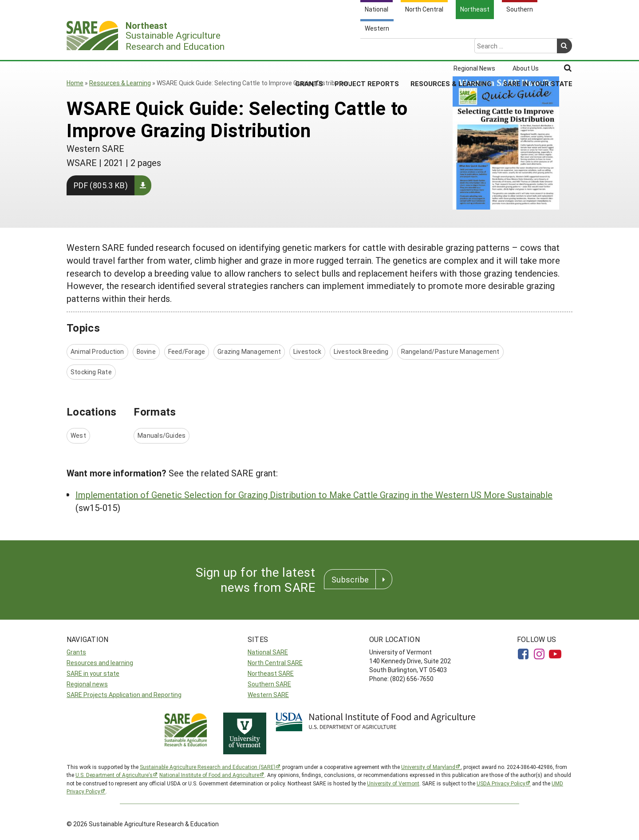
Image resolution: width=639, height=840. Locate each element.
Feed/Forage (187, 351)
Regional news (87, 684)
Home (75, 83)
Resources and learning (100, 663)
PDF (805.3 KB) (101, 185)
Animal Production (97, 351)
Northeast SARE (271, 673)
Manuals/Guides (162, 435)
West (78, 435)
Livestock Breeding (361, 351)
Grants (309, 48)
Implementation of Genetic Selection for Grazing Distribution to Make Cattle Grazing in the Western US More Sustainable (314, 495)
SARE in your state (93, 673)
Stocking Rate (91, 372)
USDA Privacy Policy (501, 783)
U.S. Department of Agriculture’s (114, 775)
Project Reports (367, 48)
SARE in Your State (538, 48)
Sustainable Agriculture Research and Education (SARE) (208, 767)
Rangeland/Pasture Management (450, 351)
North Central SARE (275, 663)
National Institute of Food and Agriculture (209, 775)
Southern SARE (269, 684)
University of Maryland (428, 767)
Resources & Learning (451, 48)
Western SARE (268, 695)
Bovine (146, 351)
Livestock (307, 351)
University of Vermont (393, 783)
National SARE (268, 652)
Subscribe (350, 579)
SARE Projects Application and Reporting (124, 695)
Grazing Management (249, 351)
